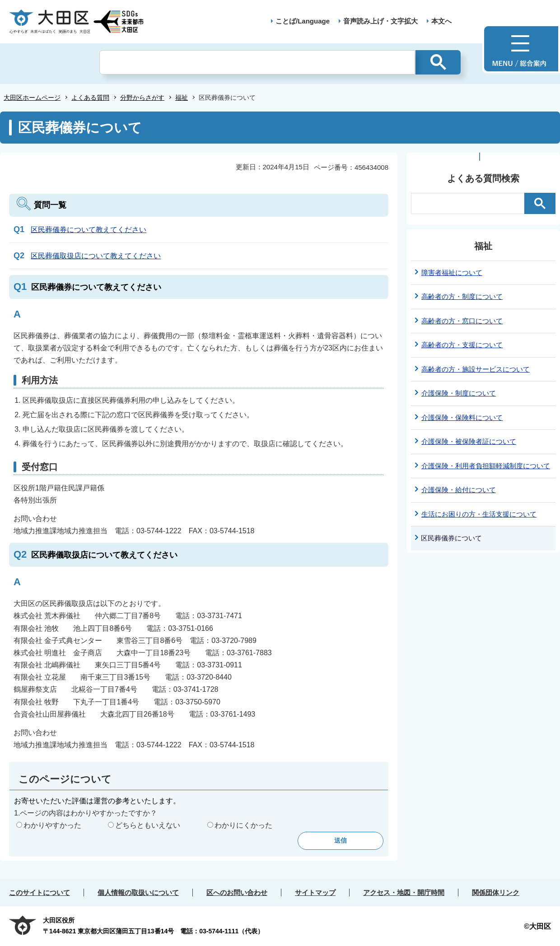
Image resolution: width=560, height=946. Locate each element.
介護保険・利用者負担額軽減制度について (486, 466)
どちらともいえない (148, 825)
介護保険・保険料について (462, 417)
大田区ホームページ (32, 98)
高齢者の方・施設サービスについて (476, 369)
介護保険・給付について (459, 490)
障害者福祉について (452, 273)
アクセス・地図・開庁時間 (404, 892)
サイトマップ (315, 892)
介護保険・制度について (459, 393)
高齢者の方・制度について (462, 296)
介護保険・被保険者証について (469, 441)
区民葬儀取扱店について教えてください (96, 256)
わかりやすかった (52, 825)
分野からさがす (142, 98)
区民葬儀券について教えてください (89, 230)
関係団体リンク (496, 892)
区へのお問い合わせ (237, 892)
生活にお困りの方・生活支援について (479, 514)
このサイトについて (40, 892)
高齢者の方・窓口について (462, 321)
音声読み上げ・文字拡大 (380, 21)
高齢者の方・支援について (462, 345)
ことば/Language (303, 21)
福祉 (182, 98)
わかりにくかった (243, 825)
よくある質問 (90, 98)
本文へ (441, 21)
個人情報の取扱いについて (138, 892)
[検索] (257, 62)
